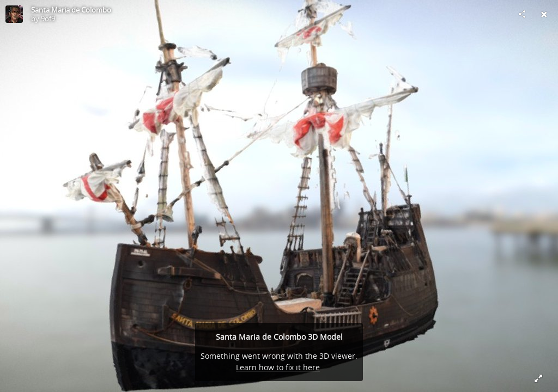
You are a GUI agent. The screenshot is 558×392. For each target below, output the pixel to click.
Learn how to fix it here (278, 367)
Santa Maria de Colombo (71, 10)
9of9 (48, 19)
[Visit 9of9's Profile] (14, 14)
